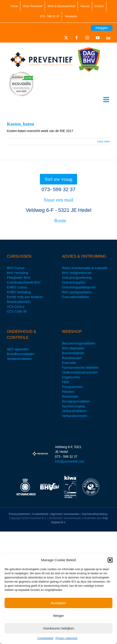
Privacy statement (66, 638)
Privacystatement (19, 514)
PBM (65, 382)
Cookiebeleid (45, 638)
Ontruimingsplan (74, 282)
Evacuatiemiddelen (75, 297)
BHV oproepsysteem (77, 292)
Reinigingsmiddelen (76, 401)
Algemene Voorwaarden (65, 514)
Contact (99, 6)
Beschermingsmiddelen (79, 343)
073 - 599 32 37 (50, 16)
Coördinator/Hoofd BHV (24, 282)
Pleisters (68, 392)
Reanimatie (70, 397)
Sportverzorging (73, 406)
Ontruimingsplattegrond (79, 287)
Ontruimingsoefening (77, 278)
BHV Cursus (16, 268)
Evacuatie (69, 363)
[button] (110, 560)
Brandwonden (72, 358)
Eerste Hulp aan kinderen (25, 297)
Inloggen (102, 28)
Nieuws (85, 6)
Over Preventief (33, 6)
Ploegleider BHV (19, 278)
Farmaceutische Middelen (80, 368)
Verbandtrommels (75, 416)
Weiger (58, 616)
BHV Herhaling (18, 273)
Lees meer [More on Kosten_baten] (104, 141)
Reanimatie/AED (19, 302)
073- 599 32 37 (58, 189)
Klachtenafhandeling (94, 514)
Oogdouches (71, 377)
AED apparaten (18, 349)
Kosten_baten (20, 124)
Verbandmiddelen (19, 359)
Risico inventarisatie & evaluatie (85, 268)
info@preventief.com (70, 461)
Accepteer (58, 603)
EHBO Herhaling (19, 292)
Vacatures (71, 16)
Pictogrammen (72, 387)
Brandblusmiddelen (21, 354)
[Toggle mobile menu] (107, 100)
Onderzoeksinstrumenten (80, 372)
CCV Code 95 (17, 311)
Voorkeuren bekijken (58, 628)
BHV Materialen (73, 348)
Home (14, 6)
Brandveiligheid (73, 353)
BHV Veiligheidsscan (77, 273)
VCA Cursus (16, 307)
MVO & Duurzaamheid (61, 6)
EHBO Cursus (17, 287)
